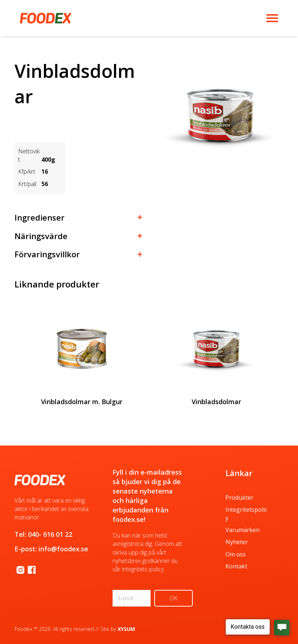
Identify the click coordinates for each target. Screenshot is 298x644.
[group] (82, 368)
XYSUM (126, 629)
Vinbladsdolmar (216, 402)
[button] (78, 216)
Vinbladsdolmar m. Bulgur (82, 402)
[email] (132, 598)
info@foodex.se (63, 549)
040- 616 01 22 (50, 534)
